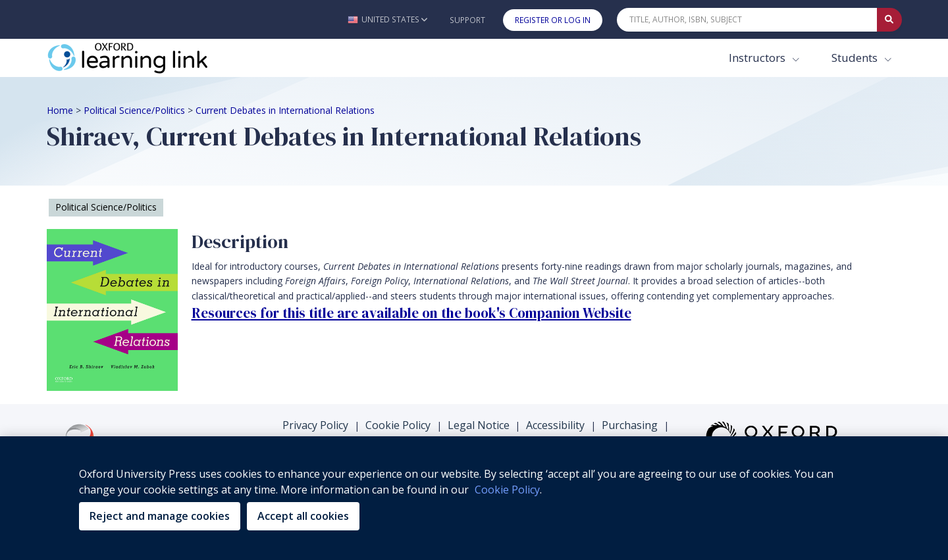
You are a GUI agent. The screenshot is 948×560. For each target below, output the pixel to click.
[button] (387, 19)
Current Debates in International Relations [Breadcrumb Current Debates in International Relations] (285, 110)
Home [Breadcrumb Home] (60, 110)
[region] (474, 498)
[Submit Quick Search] (889, 20)
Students (856, 58)
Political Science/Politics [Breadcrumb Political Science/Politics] (134, 110)
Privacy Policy (315, 425)
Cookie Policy (398, 425)
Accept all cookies (303, 516)
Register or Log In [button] (553, 20)
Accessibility (555, 425)
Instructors (758, 58)
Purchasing (630, 425)
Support (467, 20)
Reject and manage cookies (160, 516)
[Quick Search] (747, 20)
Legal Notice (479, 425)
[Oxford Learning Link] (145, 58)
